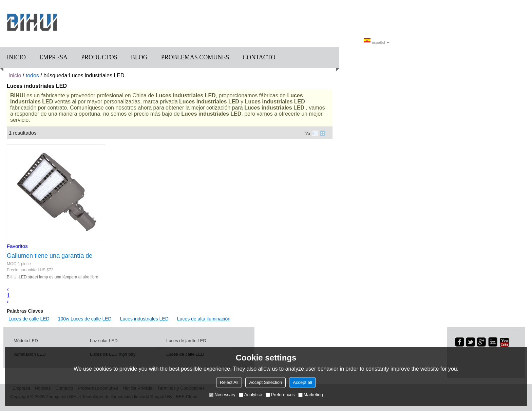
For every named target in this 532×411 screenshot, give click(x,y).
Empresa (53, 57)
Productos (99, 57)
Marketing (311, 395)
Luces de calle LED (29, 319)
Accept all (302, 382)
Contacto (259, 57)
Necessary (222, 395)
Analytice (251, 395)
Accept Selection (265, 382)
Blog (139, 57)
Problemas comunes (195, 57)
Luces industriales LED (144, 319)
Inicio (16, 57)
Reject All (229, 382)
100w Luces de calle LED (85, 319)
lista (315, 133)
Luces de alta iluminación (204, 319)
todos (32, 75)
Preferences (280, 395)
